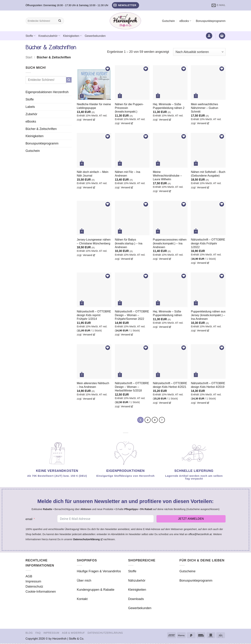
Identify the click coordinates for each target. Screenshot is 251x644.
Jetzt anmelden (191, 519)
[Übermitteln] (60, 21)
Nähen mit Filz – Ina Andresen (128, 174)
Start (29, 57)
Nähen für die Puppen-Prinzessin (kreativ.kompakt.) (129, 108)
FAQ (38, 633)
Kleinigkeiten (72, 36)
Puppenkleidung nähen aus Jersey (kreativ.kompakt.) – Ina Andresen (208, 315)
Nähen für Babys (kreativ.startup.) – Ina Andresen (129, 243)
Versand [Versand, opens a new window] (89, 119)
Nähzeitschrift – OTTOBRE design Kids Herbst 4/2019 (208, 385)
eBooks (185, 21)
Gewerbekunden (95, 36)
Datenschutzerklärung (105, 633)
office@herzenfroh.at (200, 535)
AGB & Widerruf (73, 633)
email (29, 520)
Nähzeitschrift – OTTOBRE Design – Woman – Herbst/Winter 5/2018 (132, 387)
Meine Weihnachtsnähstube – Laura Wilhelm (167, 176)
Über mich (84, 581)
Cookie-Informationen (41, 592)
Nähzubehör (137, 581)
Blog (29, 633)
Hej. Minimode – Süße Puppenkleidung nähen (168, 313)
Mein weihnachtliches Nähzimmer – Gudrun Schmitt (205, 108)
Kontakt (82, 599)
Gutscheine (187, 572)
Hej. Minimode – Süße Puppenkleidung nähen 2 (169, 106)
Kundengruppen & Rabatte (96, 590)
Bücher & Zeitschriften (41, 129)
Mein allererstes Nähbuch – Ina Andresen (93, 385)
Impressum (33, 582)
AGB (29, 577)
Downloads (136, 599)
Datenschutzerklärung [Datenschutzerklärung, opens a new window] (88, 540)
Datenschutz (34, 587)
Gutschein (168, 21)
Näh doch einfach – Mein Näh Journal (93, 174)
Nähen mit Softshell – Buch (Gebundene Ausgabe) (208, 174)
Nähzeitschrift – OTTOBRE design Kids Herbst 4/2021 (170, 385)
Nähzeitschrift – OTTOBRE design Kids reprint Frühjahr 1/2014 (94, 315)
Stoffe (30, 36)
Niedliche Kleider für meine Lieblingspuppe (94, 106)
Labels (30, 107)
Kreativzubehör (49, 36)
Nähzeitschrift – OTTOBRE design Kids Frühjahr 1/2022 (208, 243)
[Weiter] (163, 420)
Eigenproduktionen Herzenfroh (47, 92)
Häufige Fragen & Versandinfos (99, 572)
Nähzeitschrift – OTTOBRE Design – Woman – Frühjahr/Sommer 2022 (132, 315)
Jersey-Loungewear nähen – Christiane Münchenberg (94, 241)
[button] (125, 5)
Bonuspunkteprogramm (211, 21)
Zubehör (31, 114)
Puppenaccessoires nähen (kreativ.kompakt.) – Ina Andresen (170, 243)
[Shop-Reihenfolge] (199, 52)
